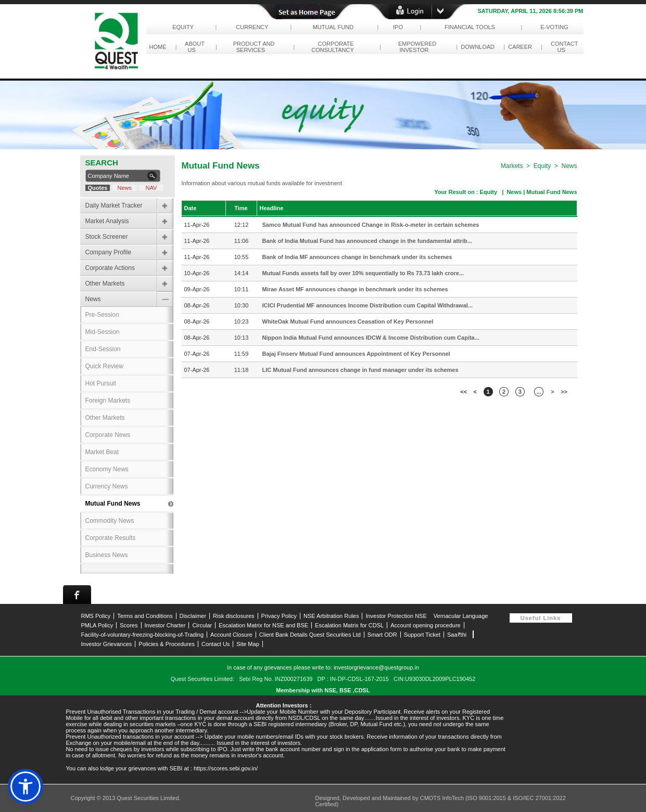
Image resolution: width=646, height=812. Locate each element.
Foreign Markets (108, 401)
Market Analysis (107, 221)
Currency (252, 27)
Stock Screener (107, 237)
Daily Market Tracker (114, 205)
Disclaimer (193, 616)
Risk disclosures (233, 616)
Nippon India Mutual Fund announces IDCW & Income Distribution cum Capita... (371, 338)
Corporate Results (111, 538)
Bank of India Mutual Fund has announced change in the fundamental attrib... (367, 241)
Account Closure (231, 635)
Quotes (97, 188)
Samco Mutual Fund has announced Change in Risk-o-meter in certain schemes (371, 225)
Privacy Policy (279, 616)
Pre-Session (102, 315)
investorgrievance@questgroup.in (376, 667)
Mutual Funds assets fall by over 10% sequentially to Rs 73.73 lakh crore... (363, 273)
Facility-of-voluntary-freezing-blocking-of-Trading (143, 635)
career (520, 47)
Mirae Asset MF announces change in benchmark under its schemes (355, 289)
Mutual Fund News (113, 504)
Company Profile (109, 252)
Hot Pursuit (101, 383)
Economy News (107, 469)
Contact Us (216, 644)
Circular (202, 625)
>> (564, 392)
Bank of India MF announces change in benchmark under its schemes (357, 257)
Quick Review (104, 366)
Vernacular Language (461, 616)
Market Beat (102, 452)
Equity (183, 27)
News (125, 188)
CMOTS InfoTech (443, 798)
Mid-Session (103, 332)
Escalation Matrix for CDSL (349, 625)
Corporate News (108, 435)
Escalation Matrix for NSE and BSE (263, 625)
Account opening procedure (426, 625)
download (478, 47)
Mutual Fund (333, 27)
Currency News (107, 486)
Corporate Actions (110, 268)
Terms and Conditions (145, 616)
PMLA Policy (97, 625)
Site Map (248, 644)
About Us (193, 47)
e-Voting (554, 27)
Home (158, 47)
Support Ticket (422, 635)
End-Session (103, 349)
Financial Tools (470, 27)
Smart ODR (382, 635)
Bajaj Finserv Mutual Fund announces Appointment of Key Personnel (356, 354)
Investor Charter (165, 625)
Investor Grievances (107, 644)
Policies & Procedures (167, 644)
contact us (563, 47)
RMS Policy (96, 616)
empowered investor (416, 47)
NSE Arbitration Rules (331, 616)
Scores (129, 625)
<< (464, 392)
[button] (26, 787)
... (539, 392)
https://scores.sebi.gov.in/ (226, 768)
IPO (398, 27)
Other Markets (105, 283)
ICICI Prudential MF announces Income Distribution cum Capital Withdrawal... (368, 305)
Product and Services (252, 47)
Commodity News (110, 521)
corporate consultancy (334, 47)
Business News (107, 555)
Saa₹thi (457, 635)
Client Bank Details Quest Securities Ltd (310, 635)
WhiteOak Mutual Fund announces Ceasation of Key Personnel (348, 321)
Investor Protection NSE (396, 616)
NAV (151, 188)
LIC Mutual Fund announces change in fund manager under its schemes (360, 370)
